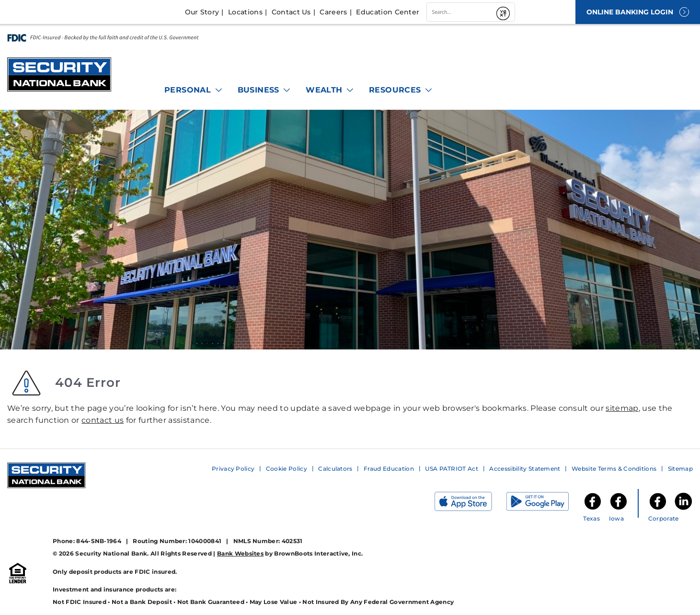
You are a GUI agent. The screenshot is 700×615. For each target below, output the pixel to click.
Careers (333, 12)
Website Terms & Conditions (614, 469)
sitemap (622, 408)
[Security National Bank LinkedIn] (683, 509)
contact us (103, 420)
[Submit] (504, 12)
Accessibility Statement (525, 469)
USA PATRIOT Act (452, 469)
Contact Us (291, 12)
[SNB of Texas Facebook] (593, 509)
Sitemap (680, 469)
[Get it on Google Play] (545, 504)
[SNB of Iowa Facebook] (619, 509)
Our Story (202, 12)
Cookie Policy (287, 469)
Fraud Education (389, 469)
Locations (245, 12)
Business (265, 90)
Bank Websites (240, 553)
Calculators (335, 469)
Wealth (330, 90)
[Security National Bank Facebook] (658, 509)
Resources (401, 90)
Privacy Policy (233, 469)
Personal (194, 90)
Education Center (388, 12)
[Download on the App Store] (470, 504)
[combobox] (460, 12)
